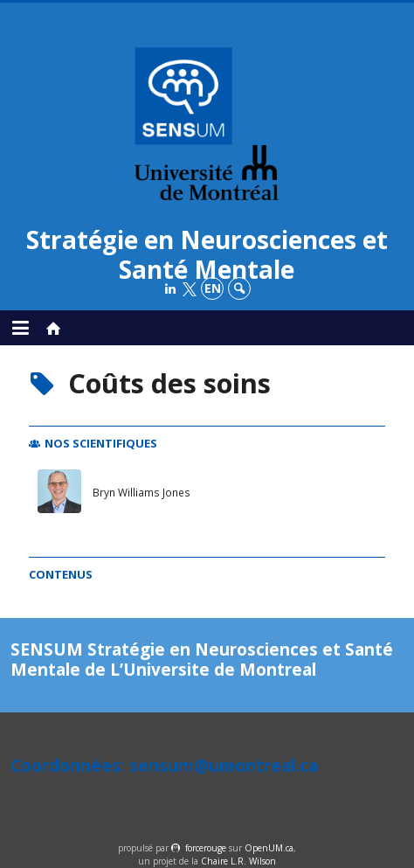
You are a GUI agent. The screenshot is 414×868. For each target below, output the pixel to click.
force (206, 848)
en (213, 288)
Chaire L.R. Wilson (238, 861)
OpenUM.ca (269, 848)
